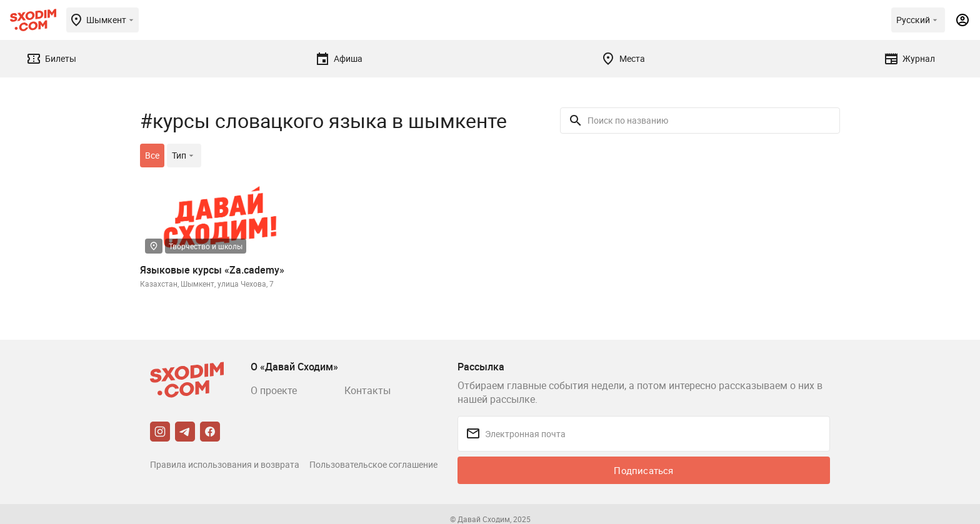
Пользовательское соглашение (373, 464)
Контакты (367, 390)
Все (152, 155)
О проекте (274, 390)
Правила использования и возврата (225, 464)
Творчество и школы (206, 246)
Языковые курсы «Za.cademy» (212, 270)
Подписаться (643, 470)
